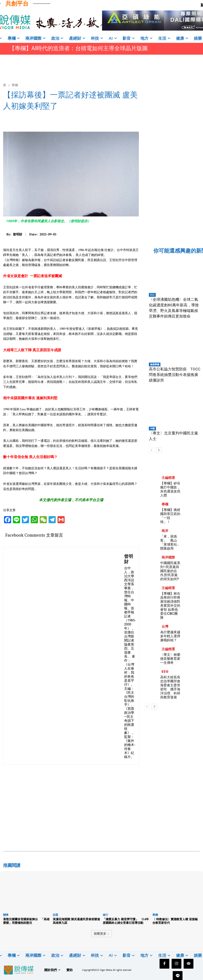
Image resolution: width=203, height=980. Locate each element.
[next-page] (159, 450)
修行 (105, 915)
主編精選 (168, 478)
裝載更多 (102, 933)
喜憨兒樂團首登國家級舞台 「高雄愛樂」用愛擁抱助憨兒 (26, 921)
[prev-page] (152, 450)
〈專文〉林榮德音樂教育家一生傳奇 (170, 659)
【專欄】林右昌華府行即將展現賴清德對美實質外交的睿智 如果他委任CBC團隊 (170, 605)
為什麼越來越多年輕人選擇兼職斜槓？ (170, 636)
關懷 (6, 915)
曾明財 (18, 234)
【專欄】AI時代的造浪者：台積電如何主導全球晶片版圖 (78, 48)
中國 (152, 428)
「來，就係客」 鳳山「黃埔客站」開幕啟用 (170, 542)
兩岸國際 (168, 557)
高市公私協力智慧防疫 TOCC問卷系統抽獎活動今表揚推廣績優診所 (175, 375)
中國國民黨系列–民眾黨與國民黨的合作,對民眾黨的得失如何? (170, 571)
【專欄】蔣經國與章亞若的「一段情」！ (170, 516)
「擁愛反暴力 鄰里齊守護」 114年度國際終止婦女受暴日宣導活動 (126, 921)
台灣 (165, 626)
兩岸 (165, 531)
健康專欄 (155, 364)
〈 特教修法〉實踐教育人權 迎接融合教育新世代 (175, 921)
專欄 (15, 85)
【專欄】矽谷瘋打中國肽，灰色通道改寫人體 (170, 489)
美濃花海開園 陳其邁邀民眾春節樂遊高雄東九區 (76, 921)
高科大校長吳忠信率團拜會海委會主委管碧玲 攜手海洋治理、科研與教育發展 (170, 687)
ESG (152, 295)
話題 (55, 915)
